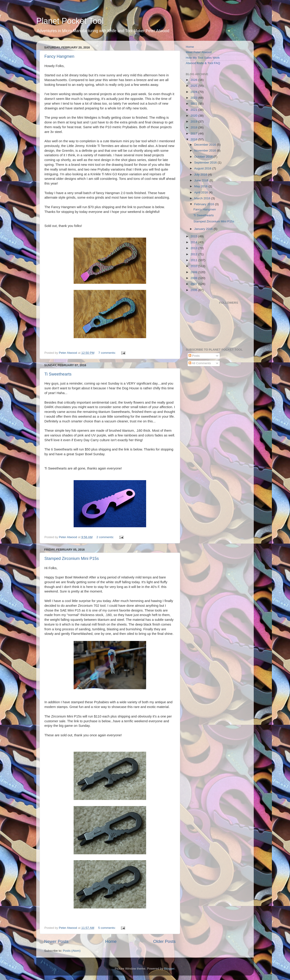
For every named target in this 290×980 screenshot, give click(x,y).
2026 (194, 80)
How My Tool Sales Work (203, 58)
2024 (194, 92)
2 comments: (106, 537)
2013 (194, 248)
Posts (194, 356)
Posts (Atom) (72, 951)
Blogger (169, 969)
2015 (194, 236)
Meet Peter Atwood (199, 52)
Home (111, 941)
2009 (194, 272)
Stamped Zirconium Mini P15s (72, 559)
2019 (194, 122)
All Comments (200, 363)
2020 (194, 116)
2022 (194, 104)
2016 (194, 139)
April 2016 (202, 192)
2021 (194, 110)
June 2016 (202, 180)
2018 (194, 127)
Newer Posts (56, 941)
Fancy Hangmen (59, 56)
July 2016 (201, 175)
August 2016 (203, 168)
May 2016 (201, 186)
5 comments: (107, 928)
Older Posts (164, 941)
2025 (194, 86)
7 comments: (108, 353)
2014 (194, 242)
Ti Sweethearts (58, 374)
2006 (194, 290)
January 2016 (204, 229)
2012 (194, 254)
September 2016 (206, 163)
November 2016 (205, 150)
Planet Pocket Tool (70, 21)
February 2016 (205, 204)
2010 (194, 266)
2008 (194, 278)
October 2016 (204, 157)
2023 (194, 98)
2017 (194, 134)
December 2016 (205, 145)
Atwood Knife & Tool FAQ (203, 63)
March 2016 (203, 198)
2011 (194, 260)
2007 (194, 284)
